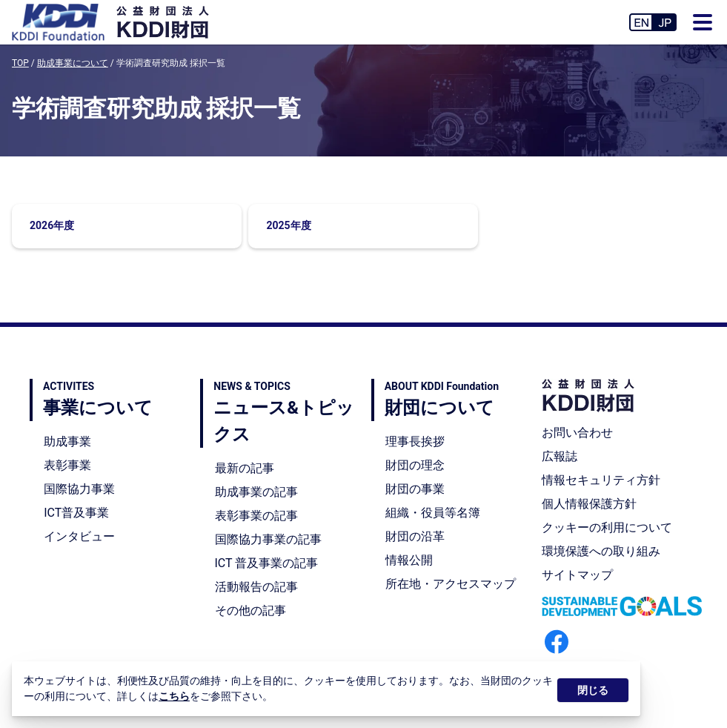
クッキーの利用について (607, 527)
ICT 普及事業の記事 (267, 563)
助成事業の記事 (256, 492)
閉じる (593, 690)
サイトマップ (577, 575)
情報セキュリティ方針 (601, 480)
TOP (20, 63)
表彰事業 (67, 465)
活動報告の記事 (256, 587)
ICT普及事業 (76, 513)
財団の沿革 (415, 536)
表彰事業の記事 (256, 516)
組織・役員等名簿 (433, 513)
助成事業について (73, 63)
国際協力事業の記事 (268, 539)
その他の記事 (250, 610)
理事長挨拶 (415, 441)
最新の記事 (245, 468)
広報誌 (560, 456)
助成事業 (67, 441)
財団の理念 (415, 465)
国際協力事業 (79, 489)
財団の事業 (415, 489)
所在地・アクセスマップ (451, 584)
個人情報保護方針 (589, 504)
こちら (174, 696)
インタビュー (79, 536)
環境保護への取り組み (601, 551)
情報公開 (409, 560)
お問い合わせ (577, 433)
